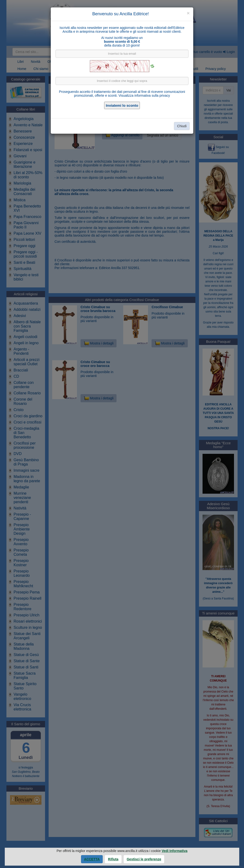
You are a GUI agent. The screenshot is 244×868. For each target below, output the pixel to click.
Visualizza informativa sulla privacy (144, 95)
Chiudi (182, 126)
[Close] (188, 13)
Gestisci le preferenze (144, 859)
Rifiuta (113, 859)
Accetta (92, 859)
